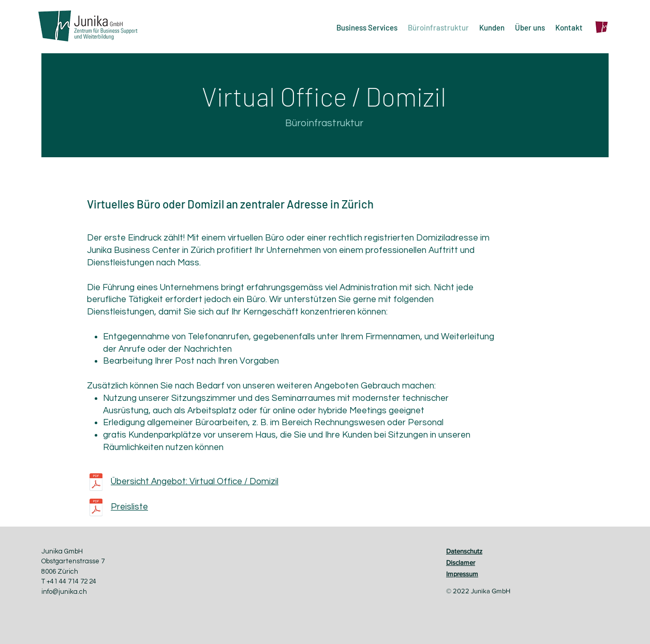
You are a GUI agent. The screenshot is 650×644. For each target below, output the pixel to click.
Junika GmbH (62, 551)
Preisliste (129, 507)
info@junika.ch (64, 592)
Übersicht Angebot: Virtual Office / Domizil (195, 482)
